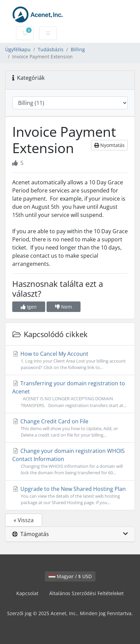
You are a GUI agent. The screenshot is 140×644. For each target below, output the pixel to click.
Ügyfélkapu (18, 49)
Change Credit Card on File (70, 428)
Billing (78, 49)
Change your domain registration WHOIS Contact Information (70, 462)
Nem (64, 307)
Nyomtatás (109, 145)
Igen (29, 307)
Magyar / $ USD (70, 576)
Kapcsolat (27, 593)
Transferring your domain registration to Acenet (70, 394)
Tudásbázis (51, 49)
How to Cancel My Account (70, 360)
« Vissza (24, 520)
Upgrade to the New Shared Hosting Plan (70, 495)
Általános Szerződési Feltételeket (86, 593)
